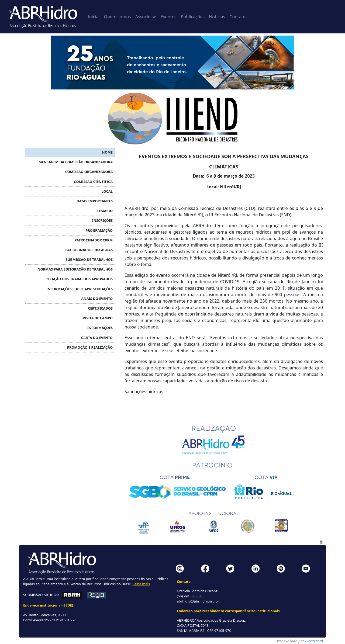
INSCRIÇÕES (102, 220)
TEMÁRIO (105, 211)
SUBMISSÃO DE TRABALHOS (89, 259)
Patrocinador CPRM (94, 240)
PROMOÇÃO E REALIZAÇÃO (90, 347)
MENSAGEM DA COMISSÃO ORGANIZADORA (76, 162)
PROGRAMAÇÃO (99, 230)
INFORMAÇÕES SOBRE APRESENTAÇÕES (80, 289)
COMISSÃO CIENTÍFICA (93, 182)
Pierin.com (314, 641)
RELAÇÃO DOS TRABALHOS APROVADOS (79, 279)
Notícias (217, 17)
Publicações (193, 17)
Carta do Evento (97, 338)
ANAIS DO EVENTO (97, 299)
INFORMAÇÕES (100, 328)
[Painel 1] (172, 82)
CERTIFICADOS (100, 308)
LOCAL (107, 191)
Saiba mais (141, 584)
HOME (107, 152)
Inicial (94, 17)
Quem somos (118, 17)
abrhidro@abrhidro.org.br (198, 601)
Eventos (169, 17)
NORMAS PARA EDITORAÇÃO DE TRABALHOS (75, 269)
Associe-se (146, 17)
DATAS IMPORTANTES (95, 201)
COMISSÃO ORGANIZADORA (89, 172)
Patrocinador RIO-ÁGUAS (89, 250)
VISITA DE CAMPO (98, 318)
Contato (237, 17)
